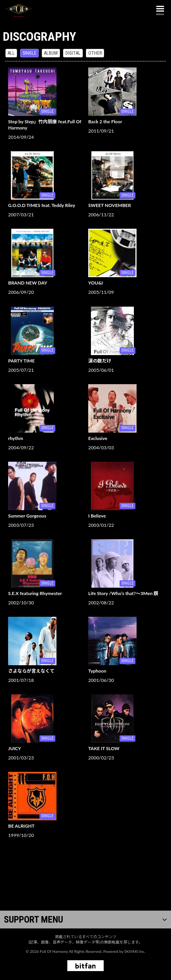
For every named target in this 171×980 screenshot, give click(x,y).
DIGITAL (73, 53)
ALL (11, 53)
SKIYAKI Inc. (135, 951)
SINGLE (29, 53)
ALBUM (51, 53)
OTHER (95, 53)
